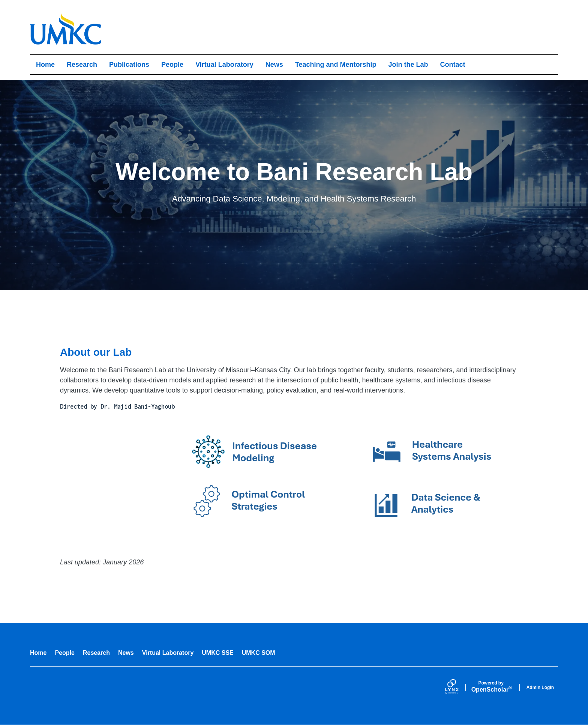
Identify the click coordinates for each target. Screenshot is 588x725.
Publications (129, 65)
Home (45, 65)
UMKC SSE (217, 653)
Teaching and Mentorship (336, 65)
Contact (453, 65)
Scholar (491, 687)
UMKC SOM (259, 653)
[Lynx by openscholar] (458, 687)
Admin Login (540, 687)
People (172, 65)
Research (82, 65)
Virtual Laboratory (224, 65)
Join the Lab (408, 65)
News (274, 65)
